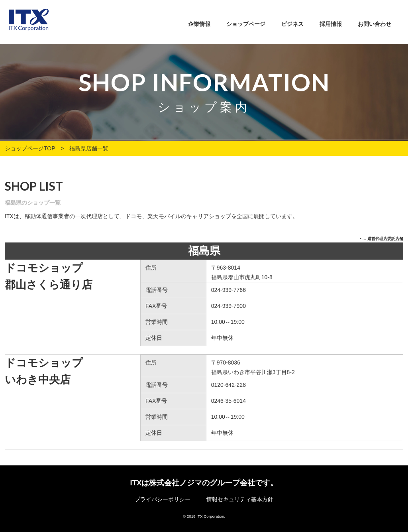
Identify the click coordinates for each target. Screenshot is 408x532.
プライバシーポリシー (163, 499)
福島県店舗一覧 (89, 148)
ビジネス (292, 24)
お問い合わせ (375, 24)
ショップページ (246, 24)
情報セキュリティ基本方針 (240, 499)
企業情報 (199, 24)
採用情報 (331, 24)
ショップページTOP (30, 148)
